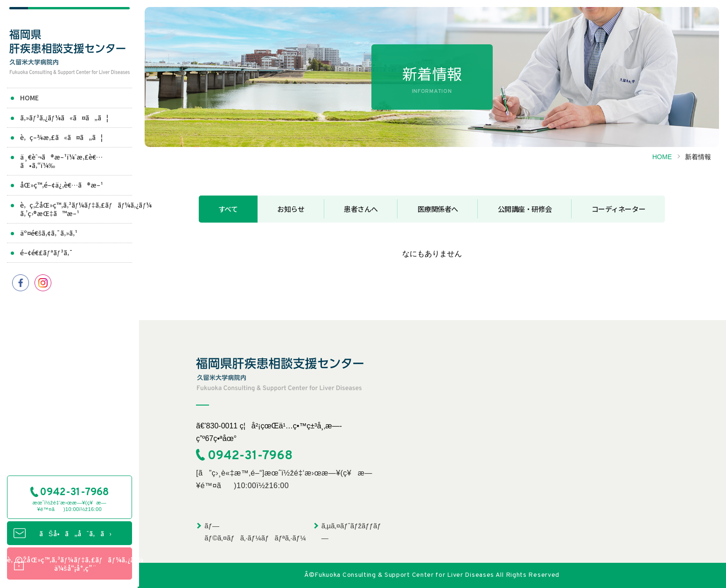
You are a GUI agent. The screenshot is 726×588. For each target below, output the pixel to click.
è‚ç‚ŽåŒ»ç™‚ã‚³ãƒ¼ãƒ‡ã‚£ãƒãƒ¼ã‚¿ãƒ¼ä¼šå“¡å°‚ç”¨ (69, 565)
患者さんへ (361, 209)
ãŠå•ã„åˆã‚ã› (75, 534)
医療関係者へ (438, 209)
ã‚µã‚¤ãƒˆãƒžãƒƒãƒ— (351, 532)
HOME (29, 98)
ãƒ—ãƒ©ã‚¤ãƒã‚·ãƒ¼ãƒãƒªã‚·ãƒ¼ (255, 532)
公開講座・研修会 (525, 209)
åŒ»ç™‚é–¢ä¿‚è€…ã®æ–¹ (62, 185)
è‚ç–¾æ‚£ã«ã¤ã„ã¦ (61, 137)
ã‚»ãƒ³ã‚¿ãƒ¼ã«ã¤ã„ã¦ (64, 118)
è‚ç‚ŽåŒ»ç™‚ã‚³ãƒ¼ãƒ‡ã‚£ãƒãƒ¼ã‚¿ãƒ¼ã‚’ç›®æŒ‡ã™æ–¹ (75, 209)
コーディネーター (618, 209)
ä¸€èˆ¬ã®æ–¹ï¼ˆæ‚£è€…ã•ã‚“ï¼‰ (61, 161)
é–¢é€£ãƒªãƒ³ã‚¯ (46, 252)
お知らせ (291, 209)
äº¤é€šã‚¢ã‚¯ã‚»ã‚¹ (49, 233)
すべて (228, 209)
